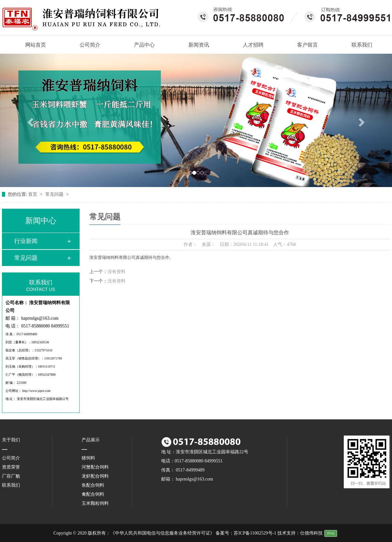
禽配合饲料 (93, 494)
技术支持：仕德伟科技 (300, 533)
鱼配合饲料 (93, 485)
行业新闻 (26, 241)
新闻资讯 (199, 45)
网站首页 (32, 45)
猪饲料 (88, 458)
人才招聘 (253, 45)
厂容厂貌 (11, 476)
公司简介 (90, 45)
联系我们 (362, 45)
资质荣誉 (11, 467)
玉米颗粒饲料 (95, 503)
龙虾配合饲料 (95, 476)
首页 (33, 194)
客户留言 (308, 45)
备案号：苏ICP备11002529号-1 (246, 533)
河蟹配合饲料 (95, 467)
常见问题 (55, 194)
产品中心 (144, 45)
